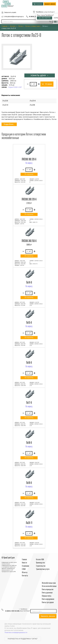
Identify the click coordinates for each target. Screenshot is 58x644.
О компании (25, 566)
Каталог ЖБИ (40, 560)
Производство (40, 563)
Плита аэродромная (48, 599)
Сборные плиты (47, 596)
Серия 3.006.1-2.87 (15, 87)
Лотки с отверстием (33, 26)
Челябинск (40, 12)
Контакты (25, 576)
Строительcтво (41, 566)
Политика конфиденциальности (16, 633)
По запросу (29, 163)
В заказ (49, 84)
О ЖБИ (24, 569)
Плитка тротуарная (48, 602)
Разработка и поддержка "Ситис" (23, 639)
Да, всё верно (45, 18)
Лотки (20, 26)
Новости (24, 563)
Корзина (39, 4)
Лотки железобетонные (49, 586)
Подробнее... (9, 124)
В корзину (29, 174)
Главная (4, 26)
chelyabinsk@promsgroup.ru (14, 17)
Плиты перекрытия (48, 590)
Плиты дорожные (47, 593)
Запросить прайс (10, 13)
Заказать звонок (50, 4)
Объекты (25, 573)
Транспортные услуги (43, 569)
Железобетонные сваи (49, 583)
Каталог (13, 26)
